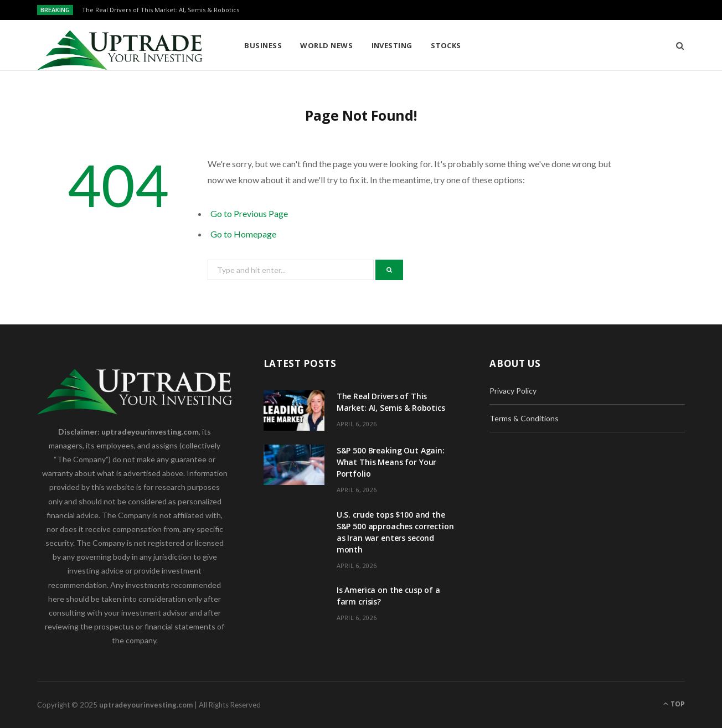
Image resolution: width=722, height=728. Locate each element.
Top (674, 704)
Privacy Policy (513, 391)
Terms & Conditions (524, 418)
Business (263, 45)
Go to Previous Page (249, 213)
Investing (392, 45)
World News (326, 45)
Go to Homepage (243, 234)
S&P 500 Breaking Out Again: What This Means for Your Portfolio (391, 462)
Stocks (446, 45)
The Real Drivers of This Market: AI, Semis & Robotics (161, 10)
